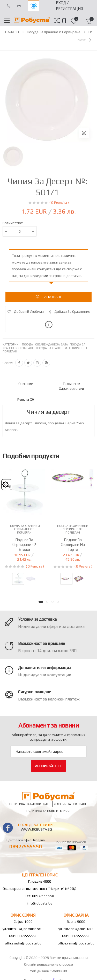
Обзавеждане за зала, (53, 344)
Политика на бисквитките (30, 804)
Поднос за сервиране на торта (73, 545)
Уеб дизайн (40, 971)
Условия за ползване (70, 804)
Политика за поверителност (49, 811)
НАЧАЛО (12, 32)
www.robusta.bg (36, 829)
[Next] (85, 40)
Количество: (13, 223)
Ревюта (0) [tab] (26, 399)
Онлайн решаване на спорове (48, 964)
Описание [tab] (26, 384)
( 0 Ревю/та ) (59, 203)
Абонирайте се (48, 766)
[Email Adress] (48, 751)
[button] (64, 21)
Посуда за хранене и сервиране (54, 32)
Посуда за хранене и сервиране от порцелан (24, 529)
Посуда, (29, 344)
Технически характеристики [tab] (71, 386)
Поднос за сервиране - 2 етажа (24, 545)
